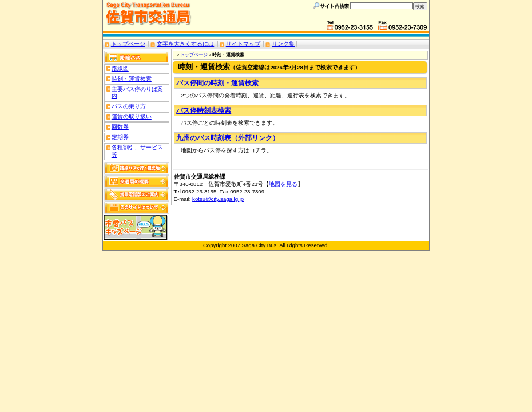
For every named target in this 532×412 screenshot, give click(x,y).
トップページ (128, 44)
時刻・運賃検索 (132, 79)
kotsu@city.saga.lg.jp (218, 199)
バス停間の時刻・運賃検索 (217, 83)
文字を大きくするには (185, 44)
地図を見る (283, 184)
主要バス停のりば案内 (137, 93)
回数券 (120, 127)
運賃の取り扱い (132, 116)
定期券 (120, 137)
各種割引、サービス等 (137, 151)
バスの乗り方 (129, 106)
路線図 (120, 68)
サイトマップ (243, 44)
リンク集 (283, 44)
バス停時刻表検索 (204, 110)
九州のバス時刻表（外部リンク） (228, 138)
